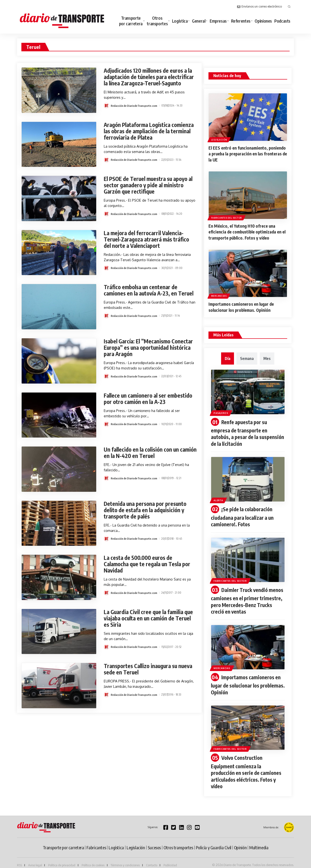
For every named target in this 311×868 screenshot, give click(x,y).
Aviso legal (35, 859)
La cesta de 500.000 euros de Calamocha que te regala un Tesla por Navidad (149, 566)
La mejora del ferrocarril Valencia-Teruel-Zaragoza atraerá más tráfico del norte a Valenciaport (149, 241)
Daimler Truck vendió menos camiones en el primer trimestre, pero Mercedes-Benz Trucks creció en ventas (246, 597)
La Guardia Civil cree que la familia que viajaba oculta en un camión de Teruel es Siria (146, 620)
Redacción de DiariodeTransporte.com (135, 112)
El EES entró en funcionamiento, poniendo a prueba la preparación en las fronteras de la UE (248, 154)
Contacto (152, 859)
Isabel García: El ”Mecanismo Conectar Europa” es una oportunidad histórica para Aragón (149, 349)
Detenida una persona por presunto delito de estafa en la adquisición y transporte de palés (147, 511)
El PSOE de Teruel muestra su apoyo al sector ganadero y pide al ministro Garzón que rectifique (148, 187)
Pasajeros (222, 411)
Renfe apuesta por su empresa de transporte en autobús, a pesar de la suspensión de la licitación (241, 431)
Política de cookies (93, 859)
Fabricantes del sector (227, 217)
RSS (19, 859)
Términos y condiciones (125, 859)
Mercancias (219, 295)
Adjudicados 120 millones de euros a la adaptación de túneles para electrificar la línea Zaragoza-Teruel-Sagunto (148, 80)
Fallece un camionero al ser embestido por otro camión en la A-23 (150, 400)
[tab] (228, 357)
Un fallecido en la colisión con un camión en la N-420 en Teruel (143, 454)
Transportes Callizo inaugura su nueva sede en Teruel (150, 671)
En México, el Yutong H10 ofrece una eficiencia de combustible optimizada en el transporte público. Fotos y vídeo (248, 231)
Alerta (220, 497)
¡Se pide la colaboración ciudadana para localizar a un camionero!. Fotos (243, 514)
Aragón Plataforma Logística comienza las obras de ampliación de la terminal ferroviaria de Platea (148, 132)
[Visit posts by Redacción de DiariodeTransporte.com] (106, 112)
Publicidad (170, 859)
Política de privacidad (62, 859)
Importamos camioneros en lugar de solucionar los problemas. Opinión (244, 306)
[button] (289, 7)
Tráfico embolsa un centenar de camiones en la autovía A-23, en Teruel (142, 295)
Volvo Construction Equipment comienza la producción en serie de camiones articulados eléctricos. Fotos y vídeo (248, 767)
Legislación (219, 139)
